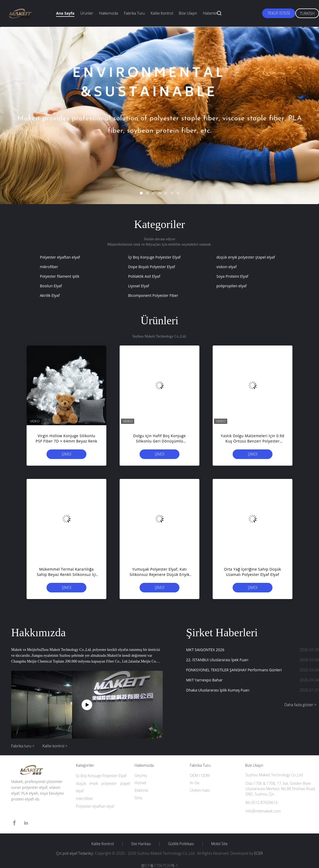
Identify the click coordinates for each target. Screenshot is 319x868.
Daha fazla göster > (300, 705)
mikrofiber (49, 267)
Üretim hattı (200, 790)
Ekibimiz (141, 790)
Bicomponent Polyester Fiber (153, 295)
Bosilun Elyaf (51, 286)
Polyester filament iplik (60, 276)
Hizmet (140, 783)
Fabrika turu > (23, 746)
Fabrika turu (134, 13)
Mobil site (219, 844)
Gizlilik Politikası (181, 844)
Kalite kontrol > (55, 746)
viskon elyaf (226, 267)
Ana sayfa (65, 13)
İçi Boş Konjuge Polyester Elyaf (154, 257)
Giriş (138, 798)
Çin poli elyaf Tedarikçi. (76, 853)
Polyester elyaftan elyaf (60, 257)
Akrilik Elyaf (50, 295)
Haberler (210, 13)
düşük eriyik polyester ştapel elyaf (246, 257)
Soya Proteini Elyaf (232, 276)
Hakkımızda (108, 13)
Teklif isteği (279, 13)
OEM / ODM (200, 775)
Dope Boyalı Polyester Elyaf (152, 267)
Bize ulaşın (188, 13)
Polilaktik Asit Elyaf (144, 276)
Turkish (307, 13)
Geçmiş (141, 775)
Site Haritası (141, 844)
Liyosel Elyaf (139, 286)
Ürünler (87, 13)
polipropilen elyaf (231, 286)
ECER (258, 853)
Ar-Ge (195, 783)
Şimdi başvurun (66, 455)
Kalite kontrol (162, 13)
